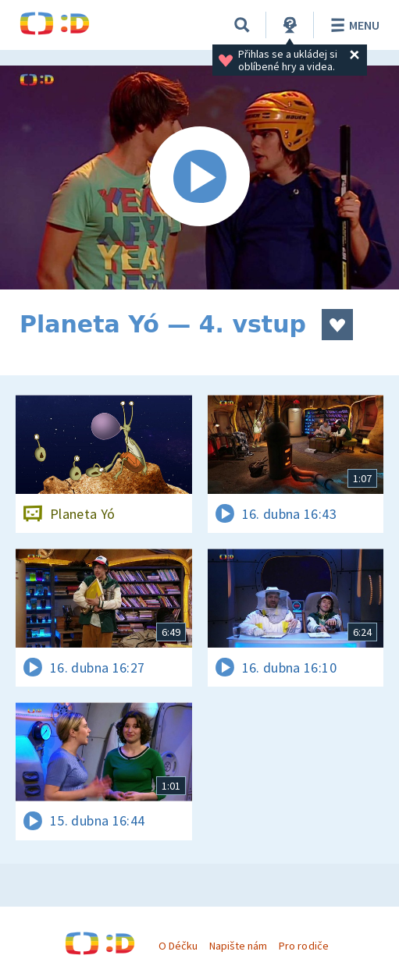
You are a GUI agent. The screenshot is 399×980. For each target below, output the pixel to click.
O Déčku (178, 946)
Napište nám (238, 946)
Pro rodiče (303, 946)
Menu (353, 25)
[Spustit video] (199, 178)
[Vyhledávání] (242, 25)
